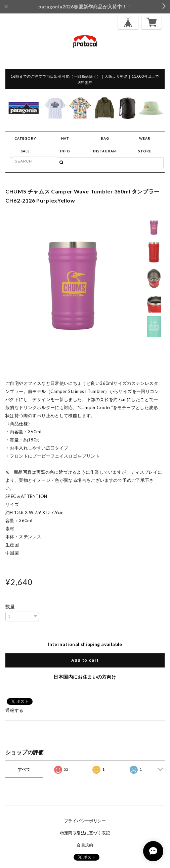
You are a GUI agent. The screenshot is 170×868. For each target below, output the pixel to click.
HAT (65, 138)
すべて (24, 769)
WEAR (145, 138)
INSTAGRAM (105, 151)
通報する (14, 710)
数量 (10, 607)
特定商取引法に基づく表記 (85, 833)
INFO (65, 151)
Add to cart (85, 660)
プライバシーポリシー (85, 821)
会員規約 (85, 845)
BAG (105, 138)
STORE (145, 151)
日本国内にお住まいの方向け (85, 677)
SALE (25, 151)
